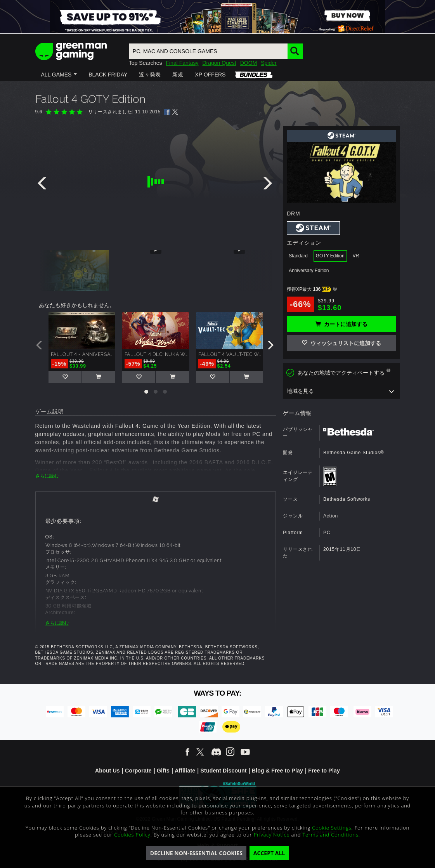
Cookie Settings (332, 828)
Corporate (138, 771)
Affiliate (185, 771)
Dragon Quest (219, 63)
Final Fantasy (182, 63)
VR (356, 256)
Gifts (163, 771)
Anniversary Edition (309, 271)
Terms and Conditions (330, 835)
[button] (59, 75)
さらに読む (47, 476)
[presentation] (43, 185)
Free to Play (324, 771)
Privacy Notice (272, 835)
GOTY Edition (330, 256)
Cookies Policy (132, 835)
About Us (107, 771)
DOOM (249, 63)
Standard (298, 256)
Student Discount (223, 771)
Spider (269, 63)
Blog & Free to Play (277, 771)
